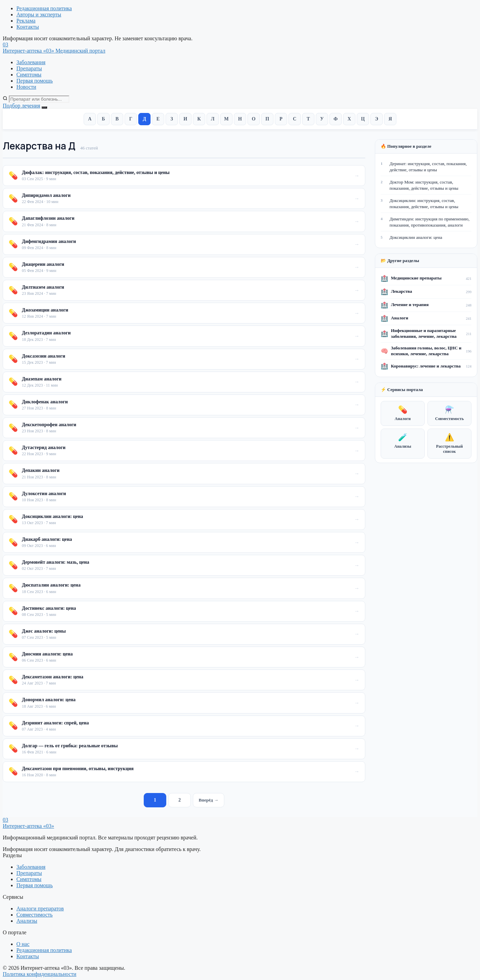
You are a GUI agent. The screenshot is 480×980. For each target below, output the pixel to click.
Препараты (29, 68)
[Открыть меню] (44, 107)
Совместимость (449, 413)
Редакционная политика (44, 8)
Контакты (28, 27)
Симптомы (29, 75)
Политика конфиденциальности (40, 974)
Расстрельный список (449, 443)
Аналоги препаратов (40, 909)
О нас (23, 944)
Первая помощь (34, 81)
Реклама (26, 21)
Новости (26, 87)
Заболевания (31, 62)
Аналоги (403, 413)
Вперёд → (209, 800)
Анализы (403, 441)
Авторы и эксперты (39, 15)
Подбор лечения (22, 106)
